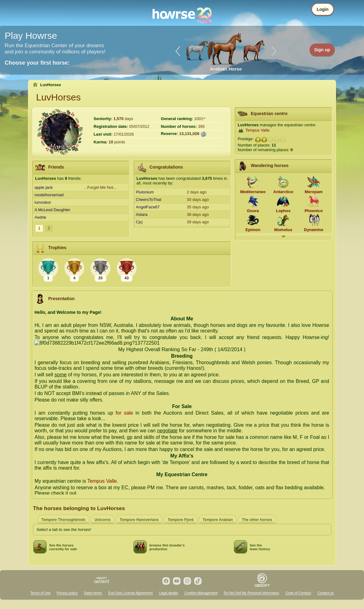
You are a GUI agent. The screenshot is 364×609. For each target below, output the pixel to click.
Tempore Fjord (181, 520)
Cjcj (139, 222)
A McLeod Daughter (52, 210)
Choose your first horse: (37, 63)
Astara (142, 214)
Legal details (169, 593)
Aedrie (40, 217)
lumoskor (43, 202)
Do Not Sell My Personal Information (251, 593)
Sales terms (93, 593)
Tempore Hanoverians (139, 520)
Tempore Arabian (218, 520)
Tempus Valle (257, 130)
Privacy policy (67, 593)
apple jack (44, 187)
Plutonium (145, 192)
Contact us (326, 593)
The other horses (257, 520)
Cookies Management (201, 593)
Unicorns (103, 520)
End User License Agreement (131, 593)
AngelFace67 (148, 207)
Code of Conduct (298, 593)
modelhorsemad (49, 195)
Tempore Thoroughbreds (63, 520)
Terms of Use (40, 593)
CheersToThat (149, 200)
